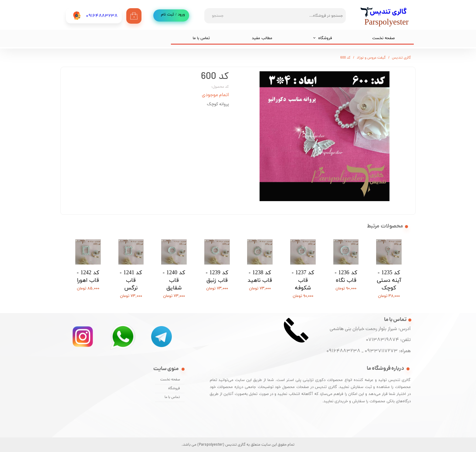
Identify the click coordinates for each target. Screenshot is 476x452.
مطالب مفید (262, 38)
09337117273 (381, 351)
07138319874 (381, 340)
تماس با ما (201, 38)
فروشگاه (325, 38)
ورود (181, 15)
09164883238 (343, 351)
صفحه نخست (383, 38)
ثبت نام (167, 15)
